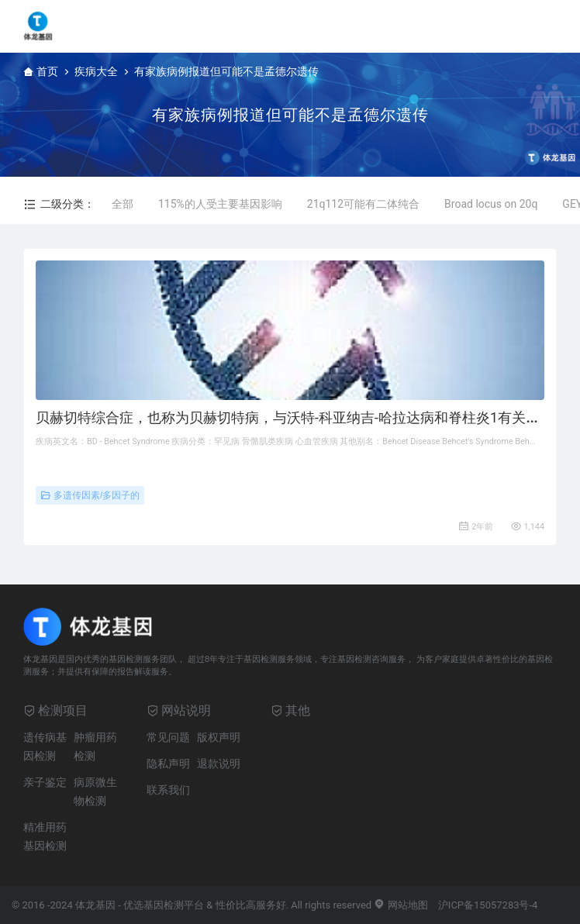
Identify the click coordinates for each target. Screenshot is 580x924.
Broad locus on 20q (491, 204)
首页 (47, 71)
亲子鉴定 (45, 782)
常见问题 (168, 737)
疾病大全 (96, 71)
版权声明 (219, 737)
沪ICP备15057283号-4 (488, 905)
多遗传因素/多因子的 (90, 495)
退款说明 (219, 764)
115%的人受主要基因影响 (220, 204)
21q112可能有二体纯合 (363, 204)
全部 (123, 204)
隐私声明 (168, 764)
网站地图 (400, 905)
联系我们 (168, 790)
